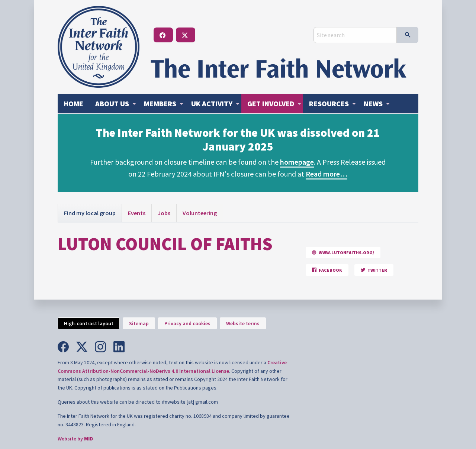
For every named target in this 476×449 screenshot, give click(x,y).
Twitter (374, 270)
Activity (212, 104)
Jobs (164, 213)
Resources (329, 104)
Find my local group (90, 213)
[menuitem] (73, 104)
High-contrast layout (89, 323)
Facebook (327, 270)
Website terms (243, 323)
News (373, 104)
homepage (297, 162)
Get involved (271, 104)
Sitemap (139, 323)
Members (160, 104)
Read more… (327, 174)
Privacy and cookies (187, 323)
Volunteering (200, 213)
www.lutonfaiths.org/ (343, 253)
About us (112, 104)
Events (137, 213)
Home (73, 104)
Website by (75, 439)
